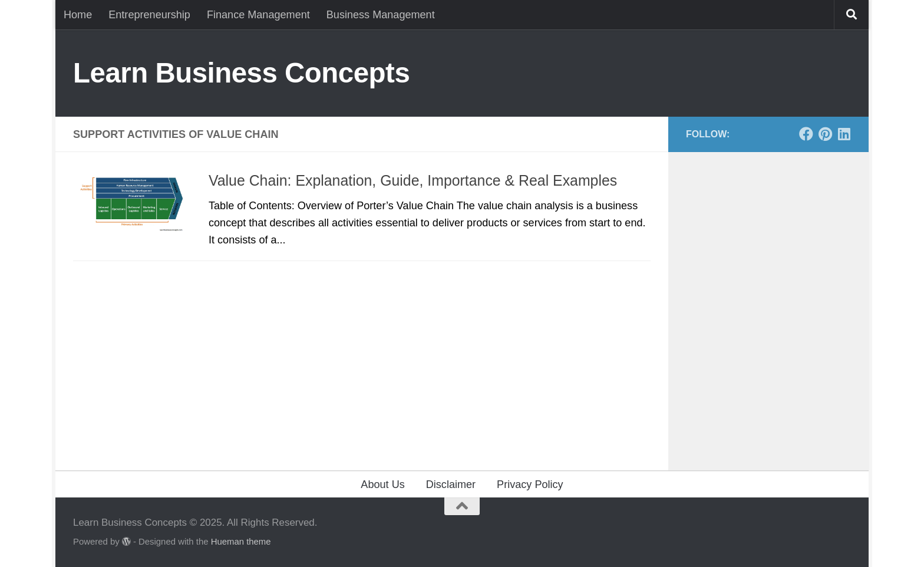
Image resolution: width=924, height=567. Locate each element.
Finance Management (258, 15)
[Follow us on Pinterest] (825, 134)
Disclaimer (451, 484)
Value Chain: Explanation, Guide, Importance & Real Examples (413, 180)
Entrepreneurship (149, 15)
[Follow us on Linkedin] (844, 134)
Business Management (381, 15)
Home (78, 15)
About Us (382, 484)
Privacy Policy (530, 484)
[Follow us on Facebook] (806, 134)
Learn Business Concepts (241, 73)
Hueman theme (241, 542)
